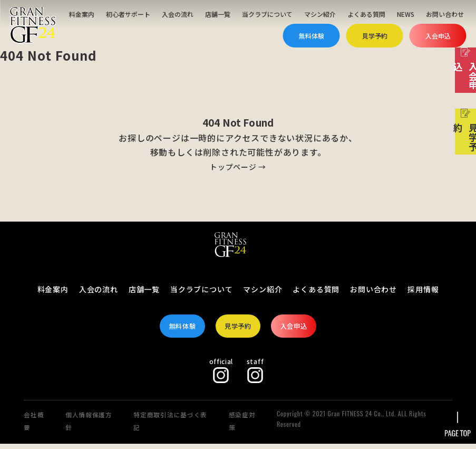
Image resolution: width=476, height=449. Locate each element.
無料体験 (312, 36)
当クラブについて (267, 14)
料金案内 (82, 14)
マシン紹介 (320, 14)
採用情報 (423, 289)
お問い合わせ (445, 14)
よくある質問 (366, 14)
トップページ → (238, 166)
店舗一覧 (218, 14)
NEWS (406, 14)
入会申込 (438, 36)
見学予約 (375, 36)
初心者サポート (128, 14)
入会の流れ (178, 14)
